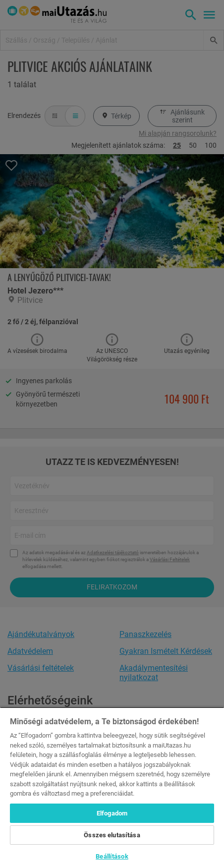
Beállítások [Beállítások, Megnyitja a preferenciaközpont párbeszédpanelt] (112, 856)
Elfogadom (112, 813)
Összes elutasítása (112, 835)
